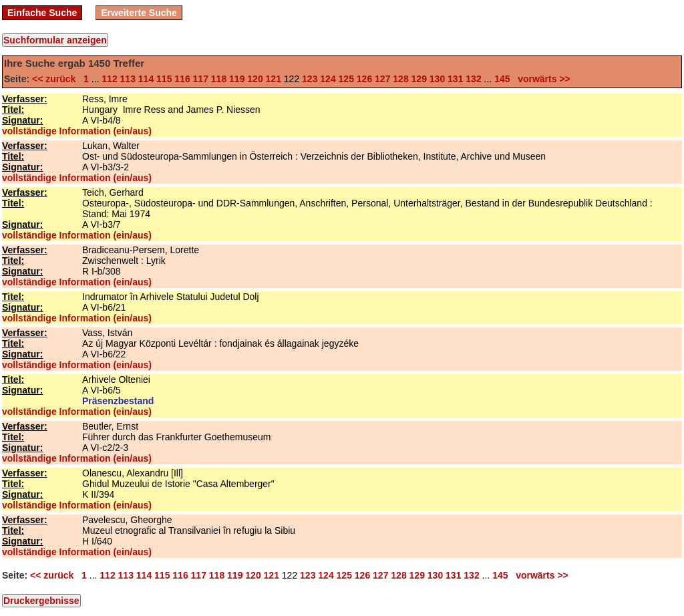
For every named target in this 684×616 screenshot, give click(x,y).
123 (310, 79)
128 (400, 79)
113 (128, 79)
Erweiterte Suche (139, 13)
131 (455, 79)
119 (237, 79)
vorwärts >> (541, 79)
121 (274, 79)
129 (419, 79)
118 (219, 79)
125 (346, 79)
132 (473, 79)
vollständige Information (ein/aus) (77, 131)
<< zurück (56, 79)
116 (182, 79)
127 (382, 79)
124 (328, 79)
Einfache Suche (42, 13)
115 (164, 79)
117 (201, 79)
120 (255, 79)
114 (146, 79)
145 (502, 79)
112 (109, 79)
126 (364, 79)
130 (437, 79)
